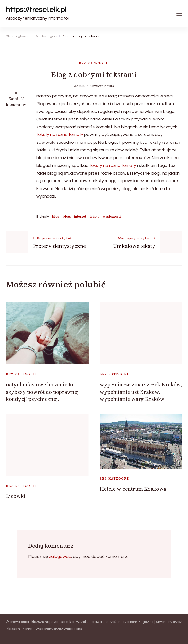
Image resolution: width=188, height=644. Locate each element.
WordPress (73, 629)
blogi (67, 217)
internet (80, 217)
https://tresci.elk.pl (36, 10)
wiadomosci (112, 217)
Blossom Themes (20, 629)
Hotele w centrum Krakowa (133, 489)
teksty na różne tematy (60, 135)
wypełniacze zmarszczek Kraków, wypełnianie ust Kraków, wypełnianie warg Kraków (141, 392)
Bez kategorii (94, 63)
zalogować (60, 556)
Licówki (16, 496)
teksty (94, 217)
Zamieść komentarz (16, 102)
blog (56, 217)
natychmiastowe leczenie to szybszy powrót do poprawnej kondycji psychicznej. (42, 392)
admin (79, 86)
